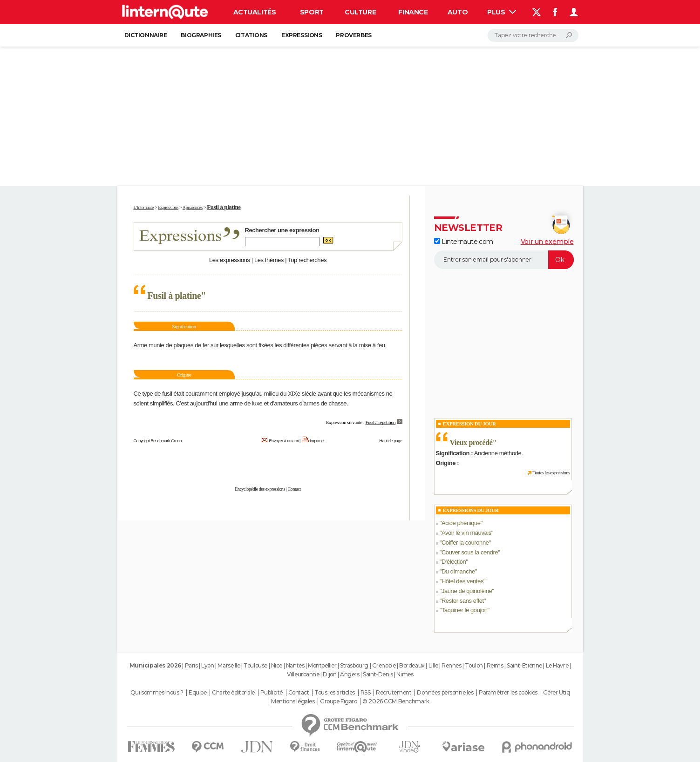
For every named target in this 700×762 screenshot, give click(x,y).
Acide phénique (461, 523)
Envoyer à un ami (283, 441)
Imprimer (317, 441)
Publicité (272, 693)
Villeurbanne (303, 674)
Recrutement (394, 693)
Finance (413, 12)
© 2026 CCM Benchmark (396, 701)
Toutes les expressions (551, 473)
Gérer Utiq (557, 693)
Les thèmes (269, 260)
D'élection (454, 562)
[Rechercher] (533, 35)
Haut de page (391, 441)
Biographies (201, 35)
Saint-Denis (378, 674)
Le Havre (557, 665)
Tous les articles (335, 693)
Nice (277, 665)
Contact (294, 489)
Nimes (405, 674)
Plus (502, 12)
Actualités (255, 12)
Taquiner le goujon (465, 610)
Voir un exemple (547, 242)
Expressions (302, 35)
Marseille (229, 665)
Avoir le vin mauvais (466, 533)
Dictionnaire (146, 35)
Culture (360, 12)
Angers (350, 674)
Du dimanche (458, 571)
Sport (312, 12)
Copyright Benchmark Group (158, 441)
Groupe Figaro (339, 701)
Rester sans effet (463, 601)
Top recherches (307, 260)
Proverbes (353, 35)
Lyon (207, 665)
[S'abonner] (504, 260)
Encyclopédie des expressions (260, 489)
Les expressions (230, 260)
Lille (433, 665)
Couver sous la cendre (470, 552)
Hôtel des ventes (462, 581)
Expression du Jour (469, 424)
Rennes (451, 665)
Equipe (197, 693)
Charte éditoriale (233, 693)
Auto (458, 12)
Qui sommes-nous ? (157, 693)
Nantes (295, 665)
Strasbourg (354, 665)
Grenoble (384, 665)
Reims (495, 665)
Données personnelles (445, 693)
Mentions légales (293, 701)
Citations (251, 35)
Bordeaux (412, 665)
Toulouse (255, 665)
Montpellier (322, 665)
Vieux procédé (471, 442)
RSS (366, 693)
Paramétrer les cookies (508, 693)
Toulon (474, 665)
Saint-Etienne (524, 665)
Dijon (330, 674)
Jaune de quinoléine (467, 591)
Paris (191, 665)
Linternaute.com (464, 242)
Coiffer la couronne (465, 543)
